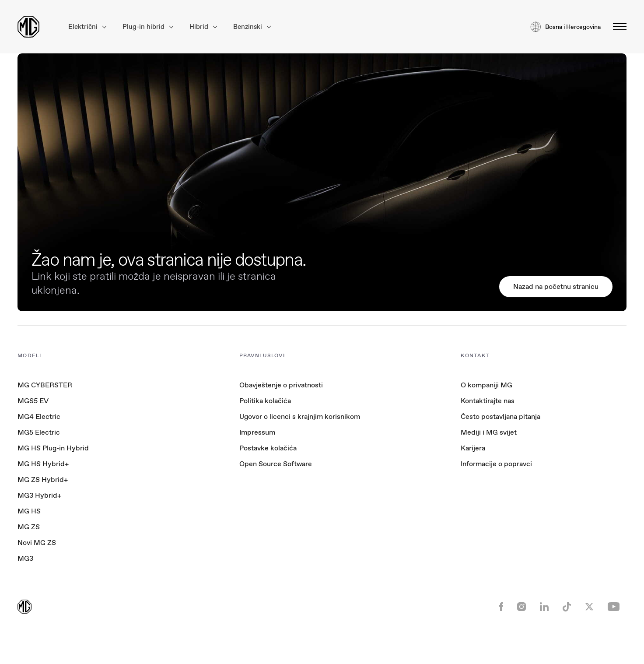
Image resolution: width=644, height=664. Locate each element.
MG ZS (29, 527)
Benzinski (252, 27)
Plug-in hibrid (148, 27)
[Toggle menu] (617, 27)
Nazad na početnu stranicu (556, 286)
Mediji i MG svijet (489, 432)
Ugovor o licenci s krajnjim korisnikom (300, 416)
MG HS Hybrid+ (43, 464)
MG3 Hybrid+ (39, 495)
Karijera (473, 448)
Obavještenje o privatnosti (281, 385)
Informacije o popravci (496, 464)
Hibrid (203, 27)
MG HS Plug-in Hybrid (53, 448)
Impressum (257, 432)
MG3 (25, 558)
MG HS (29, 511)
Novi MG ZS (37, 543)
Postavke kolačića (268, 448)
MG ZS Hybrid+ (43, 480)
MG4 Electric (39, 416)
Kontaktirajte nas (488, 401)
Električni (87, 27)
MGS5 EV (33, 401)
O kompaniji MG (486, 385)
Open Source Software (276, 464)
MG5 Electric (39, 432)
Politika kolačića (265, 401)
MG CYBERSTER (45, 385)
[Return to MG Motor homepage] (28, 27)
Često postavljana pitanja (500, 416)
